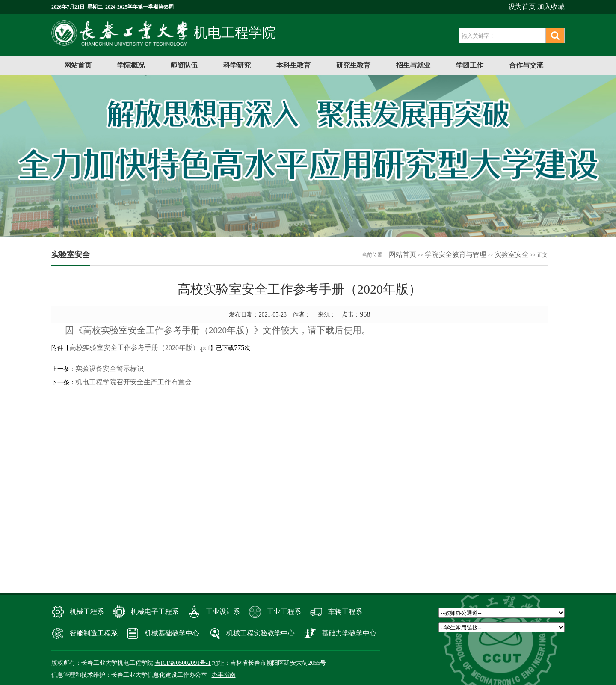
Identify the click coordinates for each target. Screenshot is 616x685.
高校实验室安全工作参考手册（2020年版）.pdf (140, 348)
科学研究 (237, 65)
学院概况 (131, 65)
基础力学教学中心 (349, 633)
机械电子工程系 (155, 612)
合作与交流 (526, 65)
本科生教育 (293, 65)
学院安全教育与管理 (456, 254)
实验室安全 (512, 254)
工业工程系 (284, 612)
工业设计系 (223, 612)
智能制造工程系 (94, 633)
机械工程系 (87, 612)
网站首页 (78, 65)
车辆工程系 (345, 612)
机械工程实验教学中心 (261, 633)
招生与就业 (413, 65)
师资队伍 (184, 65)
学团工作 (470, 65)
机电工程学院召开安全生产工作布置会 (133, 382)
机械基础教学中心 (172, 633)
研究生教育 (353, 65)
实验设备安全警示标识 (110, 369)
